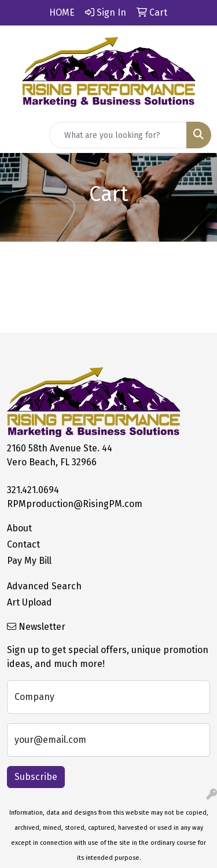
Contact (23, 544)
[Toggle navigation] (18, 135)
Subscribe (36, 777)
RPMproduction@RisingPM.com (75, 504)
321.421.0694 (33, 490)
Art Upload (30, 602)
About (19, 528)
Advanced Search (44, 586)
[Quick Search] (118, 135)
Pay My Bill (29, 561)
